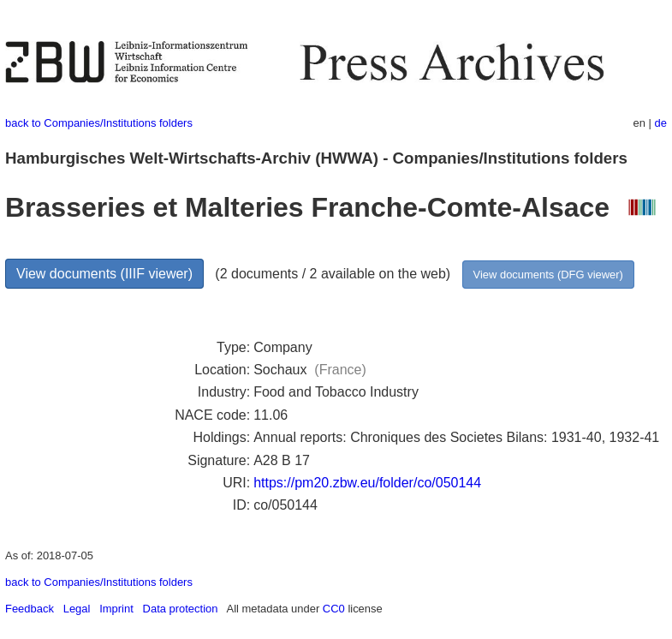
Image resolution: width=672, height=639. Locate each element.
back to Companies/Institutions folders (99, 123)
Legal (77, 609)
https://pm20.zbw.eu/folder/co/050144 (367, 483)
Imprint (116, 609)
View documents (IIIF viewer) (104, 274)
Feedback (30, 609)
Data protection (181, 609)
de (661, 123)
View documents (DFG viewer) (548, 275)
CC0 (334, 609)
